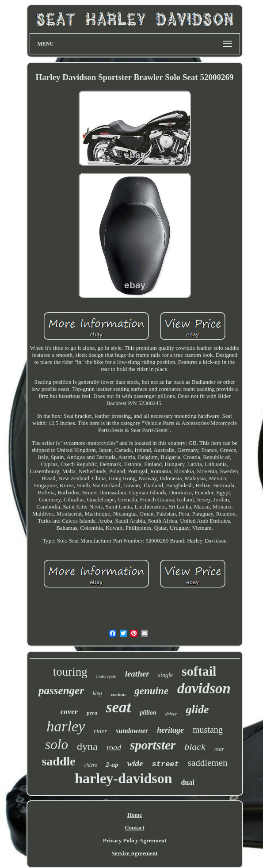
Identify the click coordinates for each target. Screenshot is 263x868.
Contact (134, 828)
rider (100, 731)
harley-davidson (123, 778)
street (166, 764)
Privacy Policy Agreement (135, 840)
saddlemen (208, 763)
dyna (87, 746)
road (114, 748)
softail (199, 671)
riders (91, 765)
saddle (58, 761)
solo (57, 744)
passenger (61, 690)
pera (92, 713)
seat (118, 707)
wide (135, 763)
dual (188, 782)
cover (69, 712)
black (195, 747)
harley (66, 726)
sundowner (132, 731)
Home (135, 815)
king (97, 693)
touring (70, 672)
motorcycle (106, 676)
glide (198, 709)
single (166, 675)
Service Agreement (134, 853)
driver (171, 714)
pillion (148, 713)
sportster (153, 745)
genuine (151, 691)
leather (137, 674)
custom (118, 694)
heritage (170, 730)
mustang (208, 730)
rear (219, 749)
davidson (204, 688)
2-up (112, 765)
